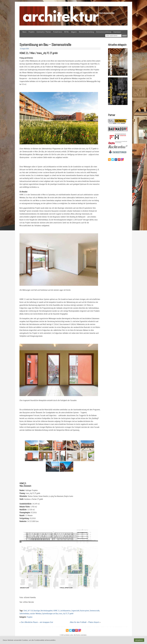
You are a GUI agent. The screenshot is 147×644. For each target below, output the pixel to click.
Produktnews (58, 32)
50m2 (25, 611)
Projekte (31, 32)
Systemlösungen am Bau (50, 613)
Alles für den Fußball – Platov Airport (84, 622)
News (24, 32)
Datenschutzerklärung (104, 32)
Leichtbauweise (65, 611)
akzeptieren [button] (139, 640)
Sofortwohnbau (24, 613)
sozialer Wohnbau (36, 613)
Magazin (74, 32)
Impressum (117, 32)
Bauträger (37, 611)
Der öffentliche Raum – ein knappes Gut (37, 622)
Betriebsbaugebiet (47, 611)
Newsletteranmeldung (86, 32)
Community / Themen (44, 32)
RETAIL (67, 32)
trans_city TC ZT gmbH (66, 613)
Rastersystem (85, 611)
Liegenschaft (75, 611)
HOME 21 (57, 611)
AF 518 (30, 611)
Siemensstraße (95, 611)
